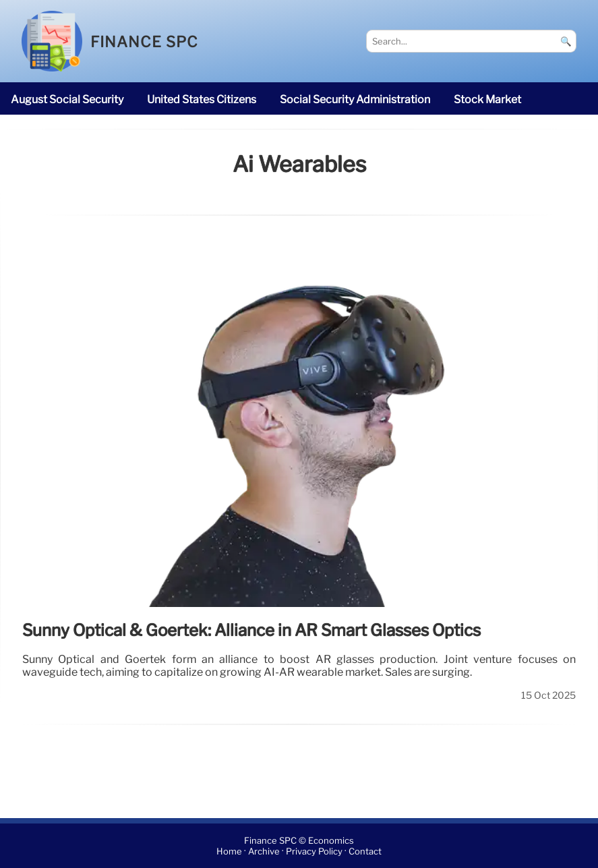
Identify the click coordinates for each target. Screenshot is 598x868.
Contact (365, 851)
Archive (264, 851)
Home (229, 851)
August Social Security (67, 99)
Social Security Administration (355, 99)
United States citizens (202, 99)
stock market (487, 99)
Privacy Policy (314, 851)
